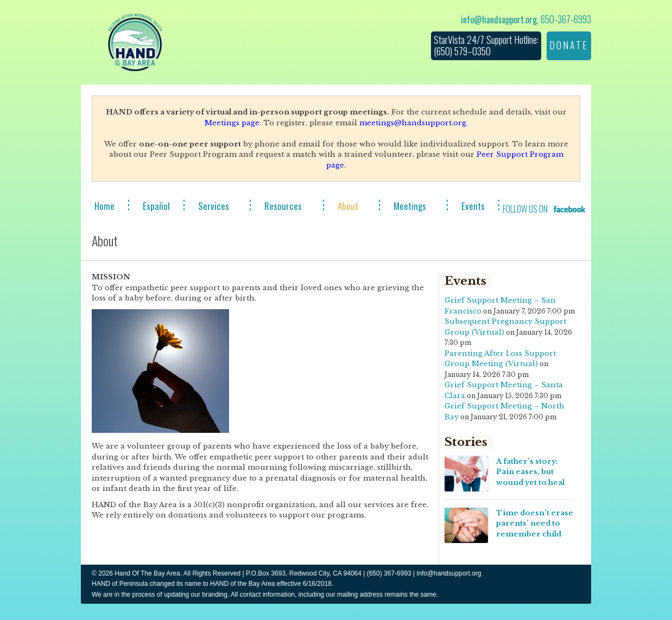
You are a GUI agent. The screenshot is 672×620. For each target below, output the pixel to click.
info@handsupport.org (499, 20)
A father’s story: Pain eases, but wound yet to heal (530, 472)
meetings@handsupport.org (413, 123)
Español (156, 206)
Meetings (410, 206)
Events (473, 206)
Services (214, 206)
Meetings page (232, 123)
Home (104, 206)
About (348, 206)
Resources (283, 206)
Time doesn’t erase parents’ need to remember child (535, 523)
